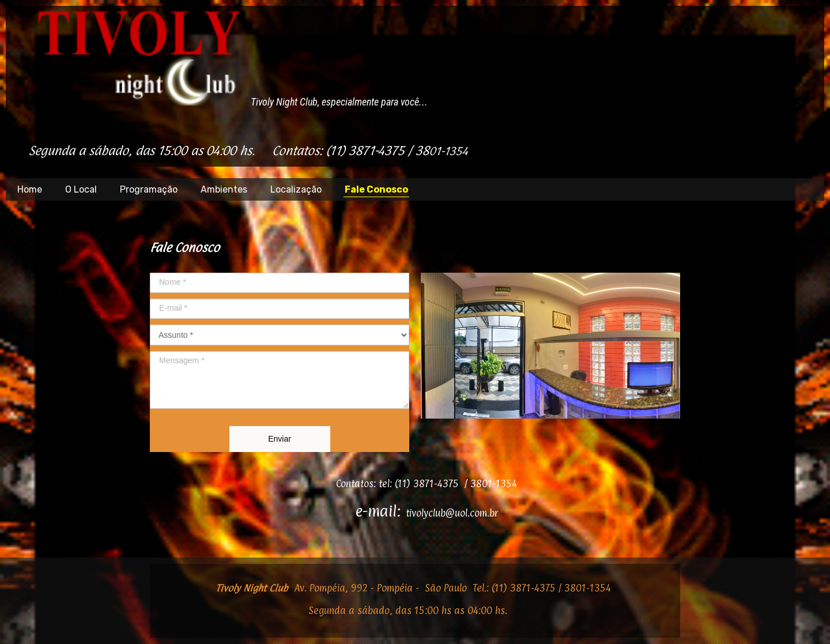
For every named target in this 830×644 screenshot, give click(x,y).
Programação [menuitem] (149, 189)
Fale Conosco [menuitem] (376, 189)
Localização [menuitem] (296, 189)
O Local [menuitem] (81, 189)
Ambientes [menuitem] (224, 189)
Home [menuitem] (30, 189)
